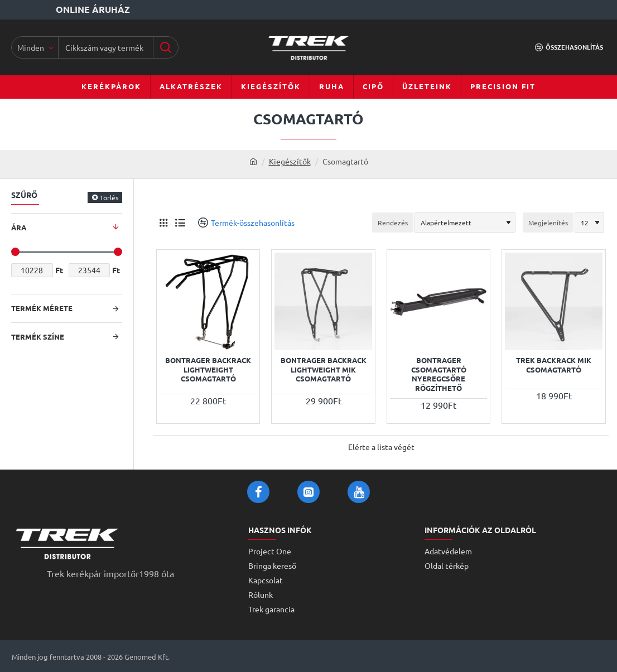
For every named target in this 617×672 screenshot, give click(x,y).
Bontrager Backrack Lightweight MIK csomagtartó (324, 370)
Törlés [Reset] (109, 197)
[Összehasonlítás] (569, 47)
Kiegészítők (290, 161)
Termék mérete (42, 308)
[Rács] (163, 223)
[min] (32, 270)
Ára (19, 227)
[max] (90, 270)
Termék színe (38, 337)
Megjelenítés (548, 223)
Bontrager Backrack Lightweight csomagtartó (208, 370)
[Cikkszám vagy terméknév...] (165, 47)
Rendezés (393, 223)
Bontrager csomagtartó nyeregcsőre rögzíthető (439, 374)
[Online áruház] (66, 10)
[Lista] (180, 223)
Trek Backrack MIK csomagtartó (554, 365)
